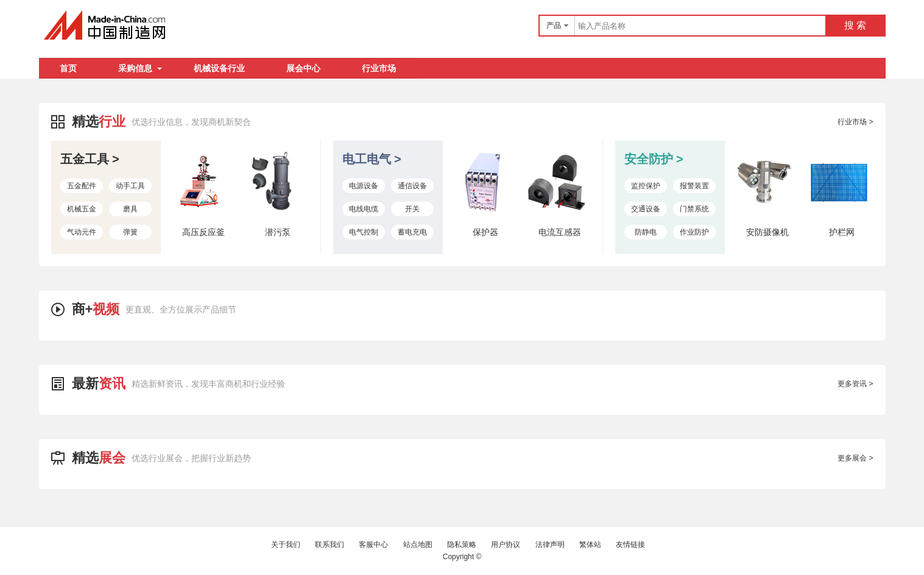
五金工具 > (90, 159)
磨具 (130, 209)
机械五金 (82, 209)
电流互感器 (560, 232)
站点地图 (418, 545)
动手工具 (130, 186)
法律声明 (550, 545)
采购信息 (140, 68)
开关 (412, 209)
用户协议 (506, 545)
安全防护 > (654, 159)
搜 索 (855, 25)
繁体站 (590, 545)
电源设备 (364, 186)
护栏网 (842, 232)
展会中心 (303, 68)
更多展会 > (855, 458)
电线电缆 (364, 209)
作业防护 (694, 232)
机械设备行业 (219, 68)
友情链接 (630, 545)
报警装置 (694, 186)
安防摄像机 (767, 232)
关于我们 (286, 545)
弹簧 (130, 232)
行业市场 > (855, 122)
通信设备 (412, 186)
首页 (68, 68)
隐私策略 (462, 545)
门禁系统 (694, 209)
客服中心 (373, 545)
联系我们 (330, 545)
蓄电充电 (412, 232)
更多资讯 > (855, 384)
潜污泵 (278, 232)
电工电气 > (372, 159)
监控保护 (646, 186)
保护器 (485, 232)
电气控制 (364, 232)
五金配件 (82, 186)
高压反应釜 (203, 232)
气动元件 (82, 232)
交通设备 (646, 209)
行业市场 (379, 68)
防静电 (646, 232)
